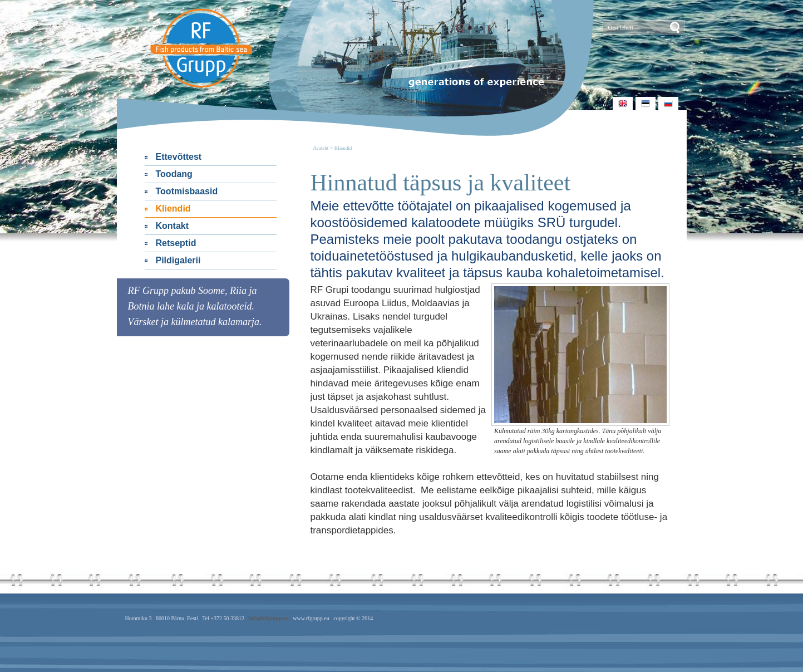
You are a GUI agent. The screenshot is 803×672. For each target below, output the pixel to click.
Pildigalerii (178, 260)
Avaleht (321, 148)
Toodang (174, 174)
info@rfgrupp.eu (268, 618)
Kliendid (173, 209)
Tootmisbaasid (187, 191)
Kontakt (173, 226)
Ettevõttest (179, 157)
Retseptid (176, 243)
